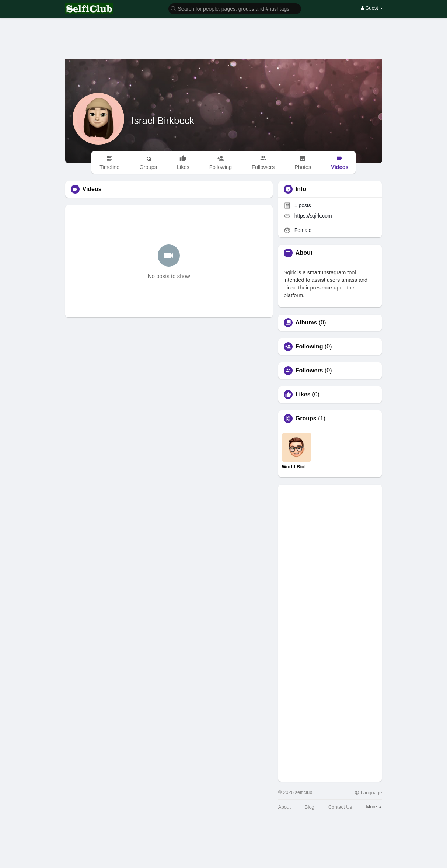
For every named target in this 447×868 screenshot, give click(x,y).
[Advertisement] (224, 33)
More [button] (374, 807)
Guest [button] (372, 8)
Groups (306, 419)
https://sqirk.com (313, 216)
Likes (303, 395)
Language (368, 793)
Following (309, 347)
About (284, 807)
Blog (310, 807)
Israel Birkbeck (163, 121)
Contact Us (340, 807)
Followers (309, 371)
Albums (306, 323)
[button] (235, 8)
